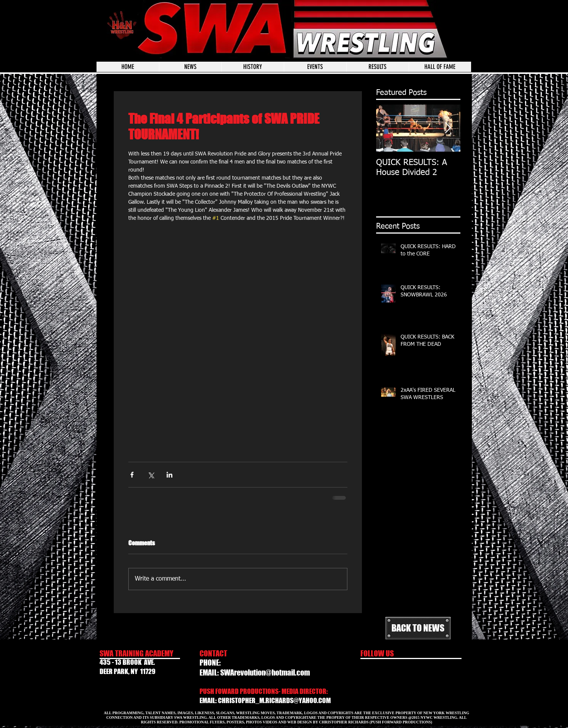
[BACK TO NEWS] (418, 628)
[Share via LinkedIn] (169, 475)
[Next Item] (448, 128)
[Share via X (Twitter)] (151, 475)
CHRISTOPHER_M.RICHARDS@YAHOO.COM (274, 700)
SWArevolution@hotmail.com (265, 672)
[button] (315, 67)
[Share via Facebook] (132, 475)
